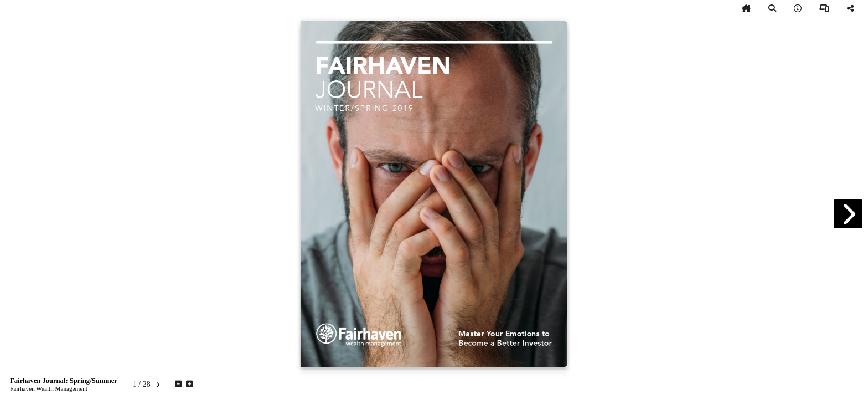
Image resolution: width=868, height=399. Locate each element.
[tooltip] (746, 9)
